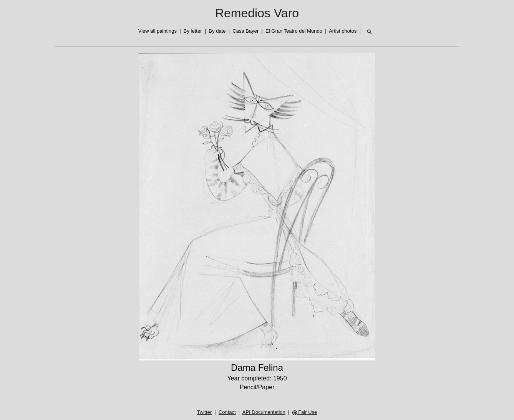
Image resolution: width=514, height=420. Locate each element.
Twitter (204, 412)
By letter (193, 31)
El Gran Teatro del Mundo (294, 31)
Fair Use (305, 412)
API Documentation (264, 412)
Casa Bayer (245, 31)
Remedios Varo (257, 13)
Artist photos (343, 31)
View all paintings (158, 31)
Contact (227, 412)
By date (217, 31)
